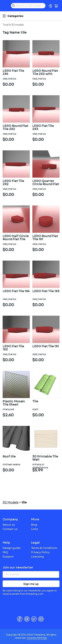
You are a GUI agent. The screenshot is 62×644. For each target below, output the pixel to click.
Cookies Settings (37, 638)
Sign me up (31, 584)
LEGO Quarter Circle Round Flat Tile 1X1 (46, 183)
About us (9, 525)
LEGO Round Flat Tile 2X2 (15, 128)
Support (8, 557)
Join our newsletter (18, 567)
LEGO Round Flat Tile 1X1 (45, 238)
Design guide (11, 548)
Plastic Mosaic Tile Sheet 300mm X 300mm (14, 403)
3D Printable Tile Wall (45, 458)
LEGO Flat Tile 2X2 (13, 183)
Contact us (10, 529)
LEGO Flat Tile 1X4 (16, 291)
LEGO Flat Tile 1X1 (46, 347)
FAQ (5, 552)
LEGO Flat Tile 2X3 (43, 128)
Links (35, 529)
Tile (35, 402)
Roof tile (9, 457)
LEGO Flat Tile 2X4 (13, 73)
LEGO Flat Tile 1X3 (46, 291)
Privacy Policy (40, 552)
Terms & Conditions (44, 548)
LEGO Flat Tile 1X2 (13, 348)
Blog (34, 525)
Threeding (5, 6)
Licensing (37, 557)
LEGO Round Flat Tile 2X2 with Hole (45, 73)
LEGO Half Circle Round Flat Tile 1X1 (16, 238)
